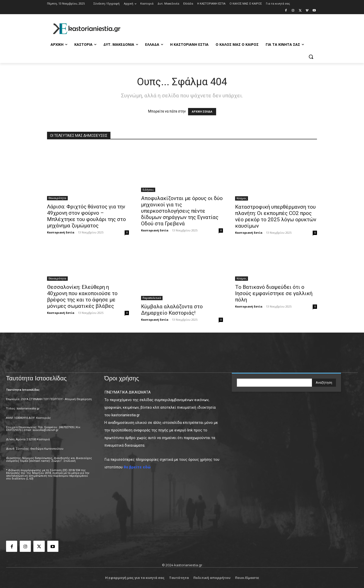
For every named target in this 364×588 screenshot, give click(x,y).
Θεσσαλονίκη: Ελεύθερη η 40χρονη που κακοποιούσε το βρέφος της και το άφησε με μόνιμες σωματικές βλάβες (82, 297)
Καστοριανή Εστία (61, 232)
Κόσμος (242, 198)
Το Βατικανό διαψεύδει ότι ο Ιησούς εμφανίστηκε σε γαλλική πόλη (274, 293)
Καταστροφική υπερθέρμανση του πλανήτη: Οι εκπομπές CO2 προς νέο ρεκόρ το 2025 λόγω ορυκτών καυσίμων (276, 216)
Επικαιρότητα (57, 198)
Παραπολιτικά (152, 298)
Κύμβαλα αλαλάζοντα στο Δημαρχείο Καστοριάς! (172, 310)
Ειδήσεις (148, 190)
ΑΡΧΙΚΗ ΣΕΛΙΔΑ (202, 112)
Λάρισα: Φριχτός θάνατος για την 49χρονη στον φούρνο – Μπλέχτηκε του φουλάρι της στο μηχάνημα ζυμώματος (86, 216)
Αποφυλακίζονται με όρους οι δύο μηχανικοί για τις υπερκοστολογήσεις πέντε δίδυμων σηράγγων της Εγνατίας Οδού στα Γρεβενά (182, 211)
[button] (311, 57)
